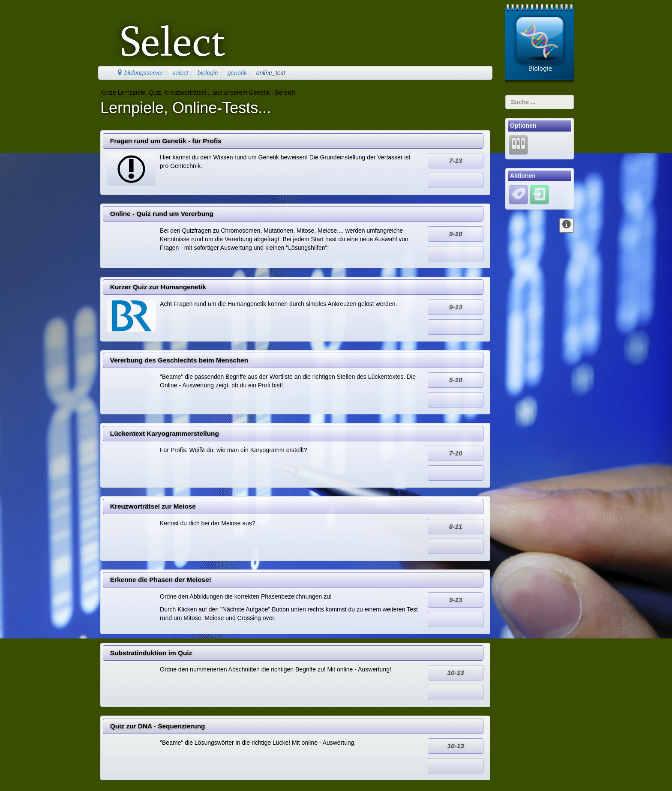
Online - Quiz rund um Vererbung (162, 214)
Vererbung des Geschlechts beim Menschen (179, 360)
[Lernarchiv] (518, 144)
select (181, 73)
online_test (271, 73)
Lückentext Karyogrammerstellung (165, 433)
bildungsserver (140, 73)
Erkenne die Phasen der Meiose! (161, 580)
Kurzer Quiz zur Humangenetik (158, 287)
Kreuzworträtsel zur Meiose (153, 506)
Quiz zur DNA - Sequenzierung (158, 726)
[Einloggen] (539, 195)
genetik (237, 73)
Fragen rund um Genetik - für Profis (166, 141)
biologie (208, 73)
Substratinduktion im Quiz (151, 653)
